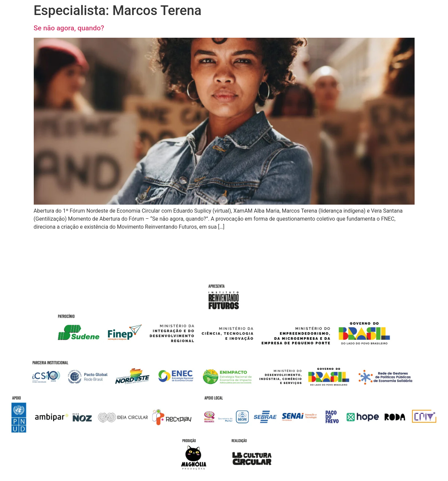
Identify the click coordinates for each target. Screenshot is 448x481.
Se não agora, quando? (69, 28)
